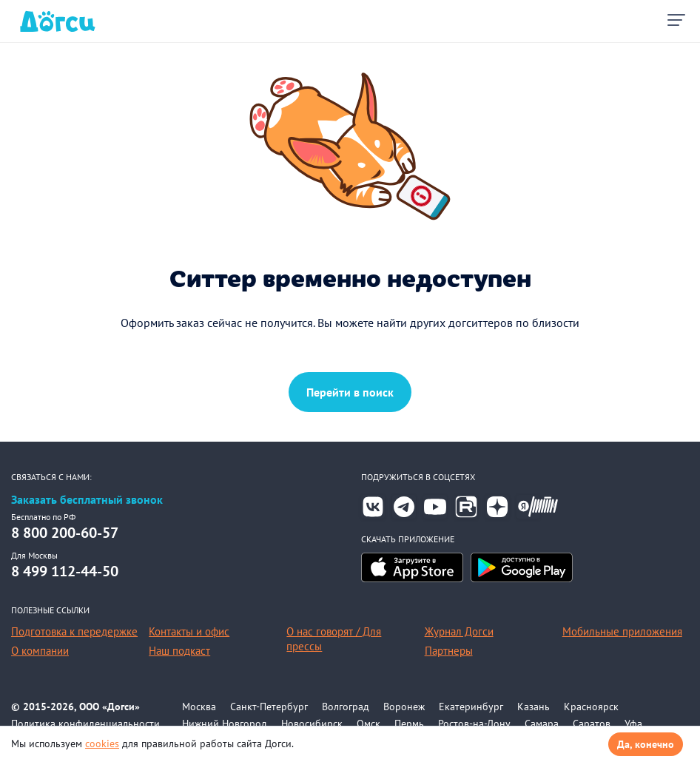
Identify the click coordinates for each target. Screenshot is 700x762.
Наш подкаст (179, 651)
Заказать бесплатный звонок (87, 500)
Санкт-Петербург (269, 707)
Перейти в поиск (350, 392)
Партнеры (449, 651)
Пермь (409, 724)
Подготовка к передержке (74, 631)
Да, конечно (646, 744)
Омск (368, 724)
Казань (534, 707)
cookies (102, 744)
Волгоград (346, 707)
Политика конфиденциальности (85, 724)
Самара (542, 724)
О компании (40, 651)
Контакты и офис (189, 631)
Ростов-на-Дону (474, 724)
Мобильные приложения (622, 631)
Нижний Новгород (225, 724)
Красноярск (591, 707)
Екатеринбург (471, 707)
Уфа (633, 724)
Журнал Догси (459, 631)
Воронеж (404, 707)
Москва (199, 707)
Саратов (592, 724)
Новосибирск (312, 724)
